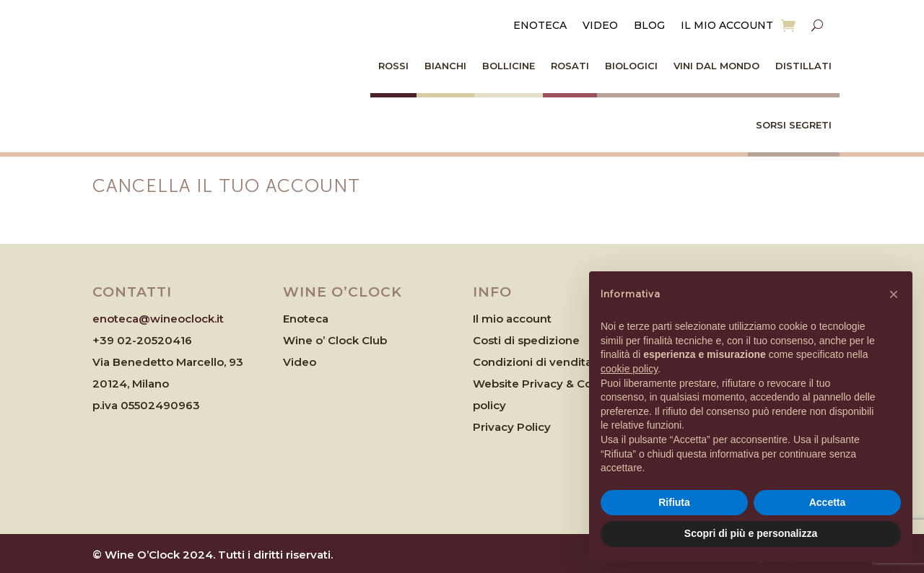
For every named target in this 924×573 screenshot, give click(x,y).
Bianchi (445, 66)
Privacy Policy (512, 427)
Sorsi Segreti (794, 125)
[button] (894, 294)
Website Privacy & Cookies (547, 384)
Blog (649, 26)
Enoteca (540, 26)
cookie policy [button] (629, 369)
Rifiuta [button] (674, 502)
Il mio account (727, 26)
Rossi (393, 66)
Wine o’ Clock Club (335, 340)
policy (489, 405)
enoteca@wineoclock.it (158, 319)
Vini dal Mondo (716, 66)
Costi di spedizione (526, 340)
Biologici (631, 66)
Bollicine (509, 66)
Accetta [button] (828, 502)
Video (600, 26)
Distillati (803, 66)
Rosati (570, 66)
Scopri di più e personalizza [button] (751, 533)
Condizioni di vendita (532, 362)
